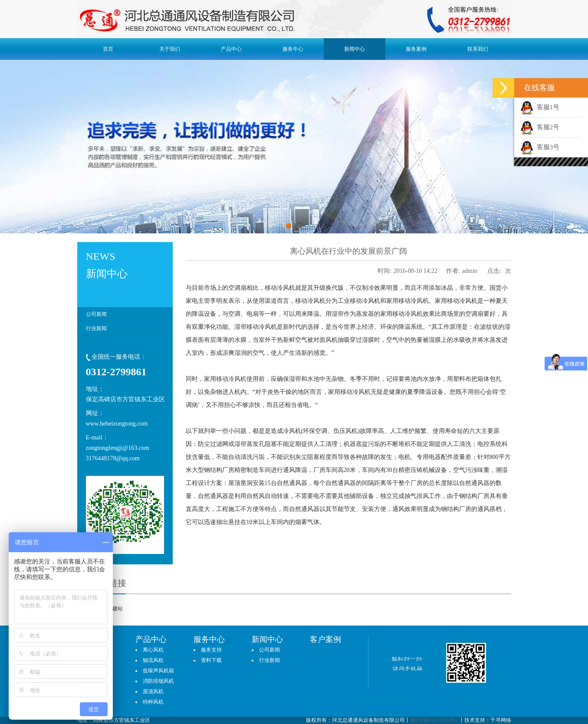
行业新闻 (96, 328)
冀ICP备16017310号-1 (435, 720)
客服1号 (540, 107)
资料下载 (211, 660)
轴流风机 (153, 660)
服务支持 (211, 650)
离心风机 (153, 650)
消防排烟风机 (158, 681)
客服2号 (540, 127)
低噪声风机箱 (158, 671)
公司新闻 (96, 314)
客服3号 (540, 147)
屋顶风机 (153, 691)
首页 (108, 49)
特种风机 (153, 702)
